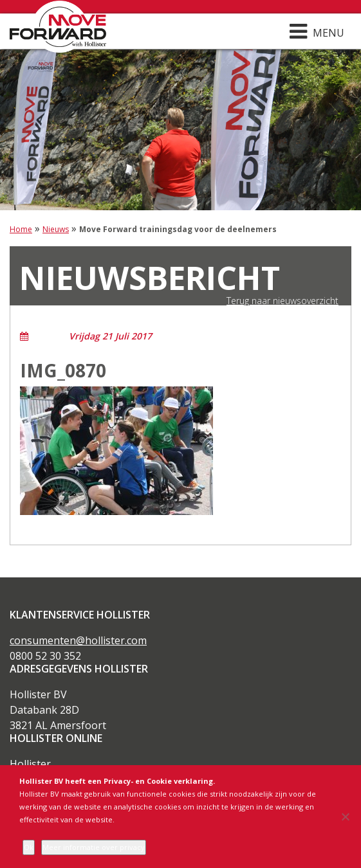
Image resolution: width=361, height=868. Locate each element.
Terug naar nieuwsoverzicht (282, 301)
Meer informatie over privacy (94, 847)
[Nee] (345, 817)
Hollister (30, 764)
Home (21, 229)
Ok (29, 847)
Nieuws (56, 229)
